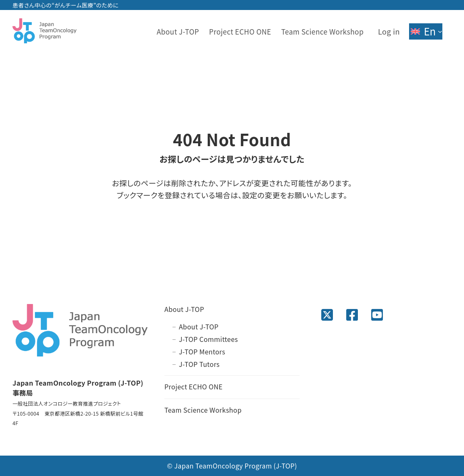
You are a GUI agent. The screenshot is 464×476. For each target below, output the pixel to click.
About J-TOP (184, 309)
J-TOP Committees (208, 339)
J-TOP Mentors (202, 352)
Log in (389, 31)
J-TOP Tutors (199, 364)
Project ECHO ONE (194, 387)
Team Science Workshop (203, 410)
